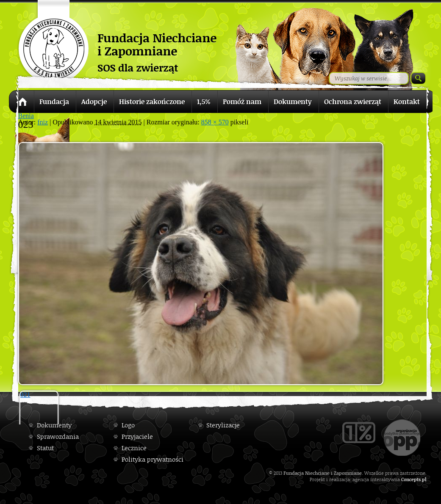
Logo (128, 425)
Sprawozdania (58, 437)
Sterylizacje (223, 425)
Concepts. (412, 479)
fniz (43, 122)
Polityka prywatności (153, 459)
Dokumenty (54, 425)
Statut (45, 448)
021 (25, 395)
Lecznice (134, 448)
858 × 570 (215, 122)
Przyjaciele (137, 437)
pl (424, 479)
